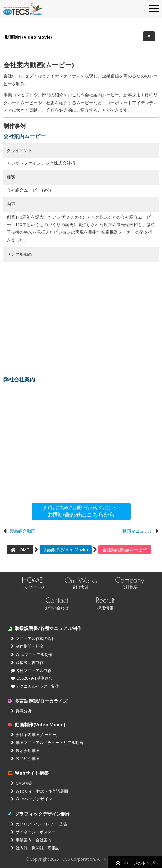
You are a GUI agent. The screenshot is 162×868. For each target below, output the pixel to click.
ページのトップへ (142, 863)
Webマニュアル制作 (32, 654)
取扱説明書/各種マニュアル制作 (48, 628)
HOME (20, 550)
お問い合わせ (57, 608)
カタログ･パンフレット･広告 (39, 824)
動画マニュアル (137, 531)
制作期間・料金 (27, 646)
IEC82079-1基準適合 (32, 678)
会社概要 (130, 587)
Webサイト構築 (32, 773)
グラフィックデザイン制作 (43, 814)
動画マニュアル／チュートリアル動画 (47, 742)
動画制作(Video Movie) (28, 37)
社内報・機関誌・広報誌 (35, 848)
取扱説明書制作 (27, 662)
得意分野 (21, 711)
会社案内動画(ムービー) (125, 550)
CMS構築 (21, 783)
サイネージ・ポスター (33, 832)
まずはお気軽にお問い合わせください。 (81, 511)
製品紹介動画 (22, 531)
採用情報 (105, 608)
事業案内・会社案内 (31, 840)
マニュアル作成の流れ (33, 638)
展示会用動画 (25, 750)
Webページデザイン (32, 799)
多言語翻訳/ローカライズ (41, 701)
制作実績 (81, 587)
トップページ (32, 587)
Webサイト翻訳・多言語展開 (39, 791)
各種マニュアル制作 (31, 670)
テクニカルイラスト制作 (35, 686)
